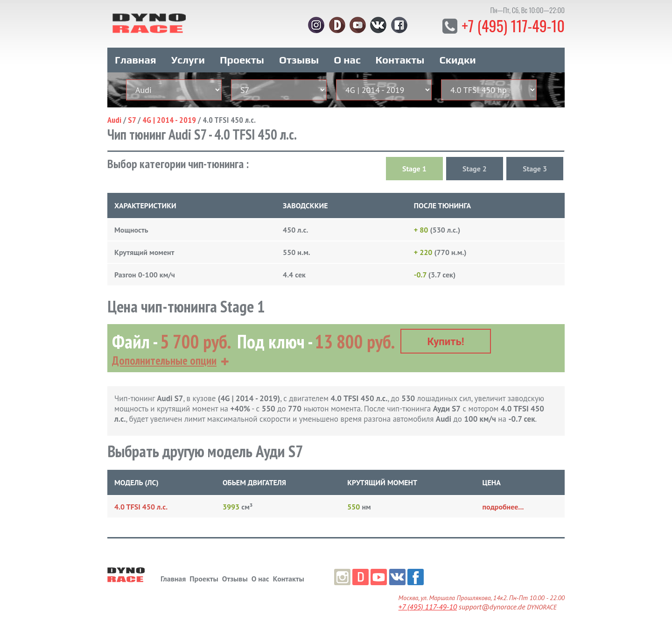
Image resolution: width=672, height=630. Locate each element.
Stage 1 (414, 169)
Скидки (458, 60)
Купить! (446, 342)
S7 (132, 120)
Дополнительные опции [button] (164, 361)
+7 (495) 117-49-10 (513, 25)
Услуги (188, 60)
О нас (347, 60)
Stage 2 (475, 169)
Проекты (242, 60)
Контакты (400, 60)
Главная (136, 60)
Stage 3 (535, 169)
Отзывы (299, 60)
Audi (114, 120)
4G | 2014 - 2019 (169, 120)
